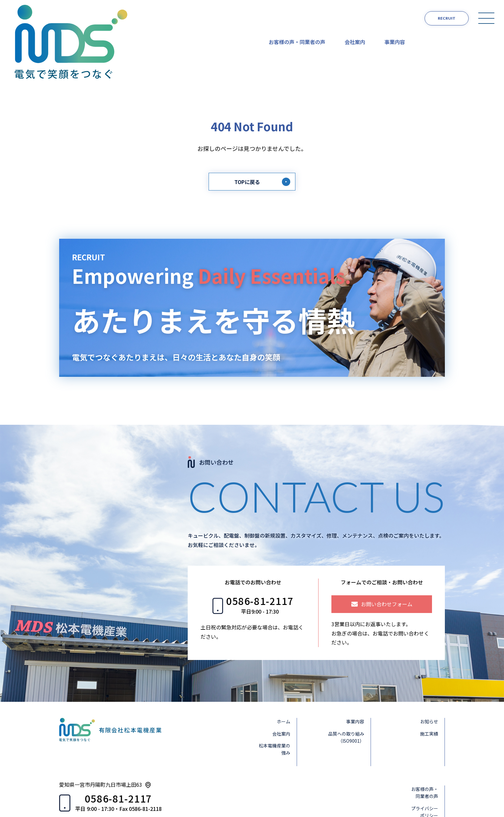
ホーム (283, 674)
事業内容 (395, 18)
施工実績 (429, 686)
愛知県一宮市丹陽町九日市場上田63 (101, 737)
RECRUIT (447, 18)
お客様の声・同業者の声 (297, 18)
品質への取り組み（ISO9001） (346, 690)
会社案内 (355, 18)
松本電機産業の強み (274, 701)
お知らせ (429, 674)
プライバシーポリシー (425, 764)
